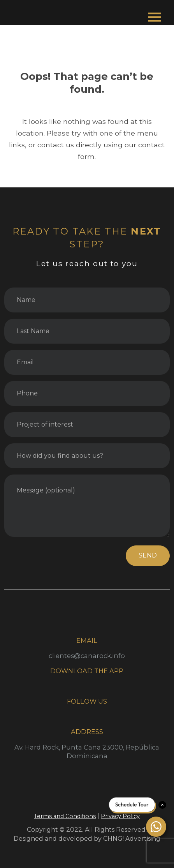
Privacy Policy (120, 816)
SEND (148, 555)
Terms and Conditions (65, 816)
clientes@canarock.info (87, 656)
